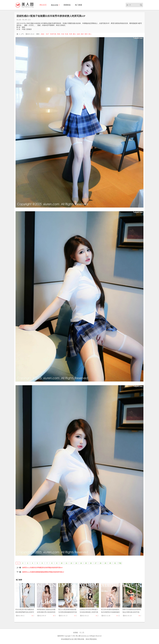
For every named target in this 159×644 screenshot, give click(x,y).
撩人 (90, 34)
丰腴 (70, 34)
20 (110, 563)
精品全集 (55, 5)
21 (115, 563)
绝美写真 (53, 34)
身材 (82, 34)
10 (62, 563)
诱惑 (59, 34)
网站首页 (43, 5)
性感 (66, 34)
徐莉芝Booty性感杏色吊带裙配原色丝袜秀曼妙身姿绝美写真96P (42, 568)
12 (71, 563)
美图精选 (67, 5)
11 (66, 563)
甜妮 (43, 34)
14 (81, 563)
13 (76, 563)
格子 (48, 34)
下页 (120, 563)
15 (86, 563)
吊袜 (63, 34)
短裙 (78, 34)
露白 (74, 34)
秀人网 (25, 20)
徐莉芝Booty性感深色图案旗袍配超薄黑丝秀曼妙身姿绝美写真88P (43, 572)
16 (91, 563)
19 (105, 563)
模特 (86, 34)
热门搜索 (79, 5)
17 (96, 563)
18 (100, 563)
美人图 (19, 20)
